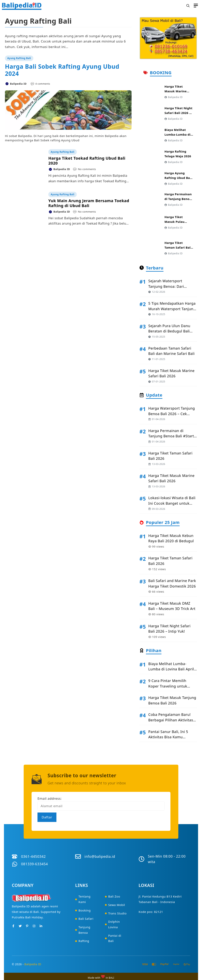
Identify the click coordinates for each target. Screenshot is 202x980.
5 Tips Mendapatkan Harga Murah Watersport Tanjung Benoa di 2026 (172, 309)
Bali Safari (86, 919)
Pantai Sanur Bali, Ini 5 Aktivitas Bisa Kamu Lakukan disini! (168, 737)
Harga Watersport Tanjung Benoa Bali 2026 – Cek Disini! (172, 414)
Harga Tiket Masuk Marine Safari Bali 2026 (176, 91)
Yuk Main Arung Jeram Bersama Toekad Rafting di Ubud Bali (89, 203)
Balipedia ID (33, 964)
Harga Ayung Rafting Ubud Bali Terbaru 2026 (178, 178)
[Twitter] (20, 926)
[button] (188, 6)
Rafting (84, 941)
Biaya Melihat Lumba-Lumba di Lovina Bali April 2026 (171, 669)
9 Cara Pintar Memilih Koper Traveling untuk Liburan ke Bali (168, 686)
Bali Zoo (114, 896)
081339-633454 (35, 864)
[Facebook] (13, 926)
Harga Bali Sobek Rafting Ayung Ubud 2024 (62, 70)
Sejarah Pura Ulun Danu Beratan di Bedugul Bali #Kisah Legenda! (169, 331)
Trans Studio (117, 913)
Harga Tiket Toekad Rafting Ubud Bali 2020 (87, 161)
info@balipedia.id (100, 856)
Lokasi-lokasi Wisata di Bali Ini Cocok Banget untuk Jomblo (172, 503)
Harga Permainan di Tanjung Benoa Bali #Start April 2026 (171, 436)
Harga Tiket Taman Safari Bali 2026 (178, 247)
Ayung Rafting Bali (19, 58)
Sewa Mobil (116, 905)
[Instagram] (34, 926)
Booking (85, 910)
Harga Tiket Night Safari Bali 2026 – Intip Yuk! (179, 113)
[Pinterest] (27, 926)
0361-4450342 (33, 856)
